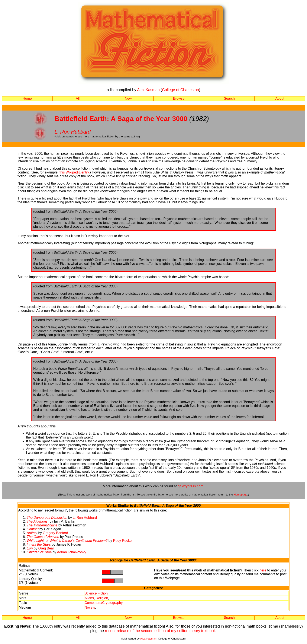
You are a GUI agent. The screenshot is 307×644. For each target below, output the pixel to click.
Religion (102, 598)
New (128, 98)
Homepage (240, 495)
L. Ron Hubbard (73, 132)
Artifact (32, 533)
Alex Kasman (148, 90)
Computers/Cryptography (104, 603)
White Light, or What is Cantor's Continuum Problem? (67, 541)
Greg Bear (46, 548)
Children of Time (39, 552)
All (78, 98)
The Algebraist (38, 521)
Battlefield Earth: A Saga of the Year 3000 (121, 119)
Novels (90, 607)
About (280, 98)
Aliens (89, 598)
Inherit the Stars (39, 544)
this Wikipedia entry (74, 172)
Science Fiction (96, 593)
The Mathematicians (42, 525)
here (263, 570)
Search (229, 98)
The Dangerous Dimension (47, 518)
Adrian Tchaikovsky (72, 552)
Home (27, 98)
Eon (30, 548)
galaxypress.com (190, 486)
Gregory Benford (55, 533)
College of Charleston (180, 90)
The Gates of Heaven (43, 537)
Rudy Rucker (123, 541)
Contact (33, 529)
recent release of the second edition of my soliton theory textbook (160, 631)
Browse (179, 98)
